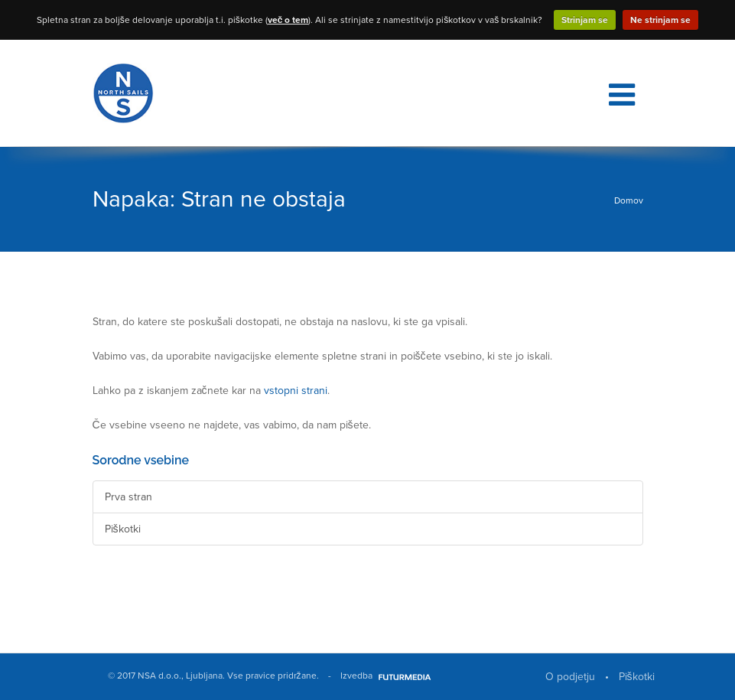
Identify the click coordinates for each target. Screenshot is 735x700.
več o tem (288, 20)
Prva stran (128, 497)
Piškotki (123, 529)
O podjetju (570, 677)
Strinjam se (585, 20)
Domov (629, 200)
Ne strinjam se (660, 20)
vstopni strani (296, 391)
